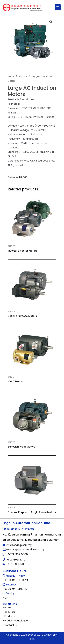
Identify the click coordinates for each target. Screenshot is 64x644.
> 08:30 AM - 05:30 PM (15, 580)
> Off (5, 598)
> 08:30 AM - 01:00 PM (15, 589)
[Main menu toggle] (58, 7)
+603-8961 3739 (16, 560)
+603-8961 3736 (16, 564)
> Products (9, 616)
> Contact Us (10, 625)
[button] (51, 22)
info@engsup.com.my (19, 545)
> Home (7, 608)
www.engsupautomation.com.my (25, 550)
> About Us (9, 612)
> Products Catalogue (15, 621)
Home (11, 76)
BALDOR (23, 76)
